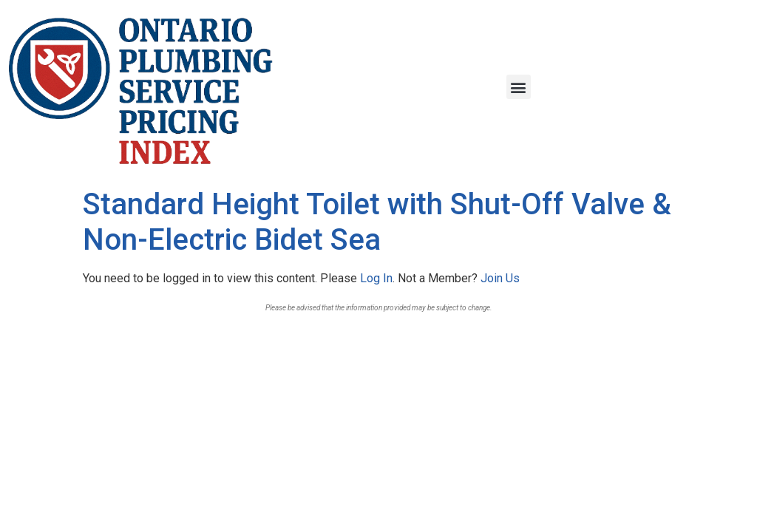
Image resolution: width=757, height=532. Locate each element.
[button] (519, 87)
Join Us (500, 278)
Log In (376, 278)
